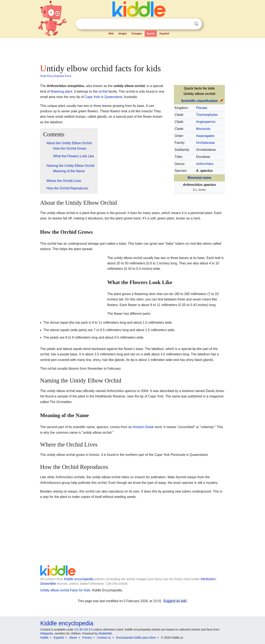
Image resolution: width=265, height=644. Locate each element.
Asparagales (205, 136)
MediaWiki (105, 633)
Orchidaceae (205, 143)
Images (123, 34)
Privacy (87, 638)
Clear (188, 24)
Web (111, 34)
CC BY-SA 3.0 (84, 629)
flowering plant (61, 91)
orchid (103, 91)
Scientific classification (199, 101)
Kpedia (151, 34)
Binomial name (199, 178)
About (73, 638)
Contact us (104, 638)
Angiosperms (206, 122)
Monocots (203, 129)
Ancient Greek (143, 427)
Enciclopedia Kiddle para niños (136, 638)
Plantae (202, 108)
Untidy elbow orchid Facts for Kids (65, 590)
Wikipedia (47, 633)
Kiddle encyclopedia (79, 579)
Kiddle (44, 638)
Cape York (92, 97)
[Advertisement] (132, 50)
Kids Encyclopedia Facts (56, 76)
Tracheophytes (207, 115)
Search (196, 24)
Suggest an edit (175, 601)
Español (164, 34)
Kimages (137, 34)
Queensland (113, 97)
